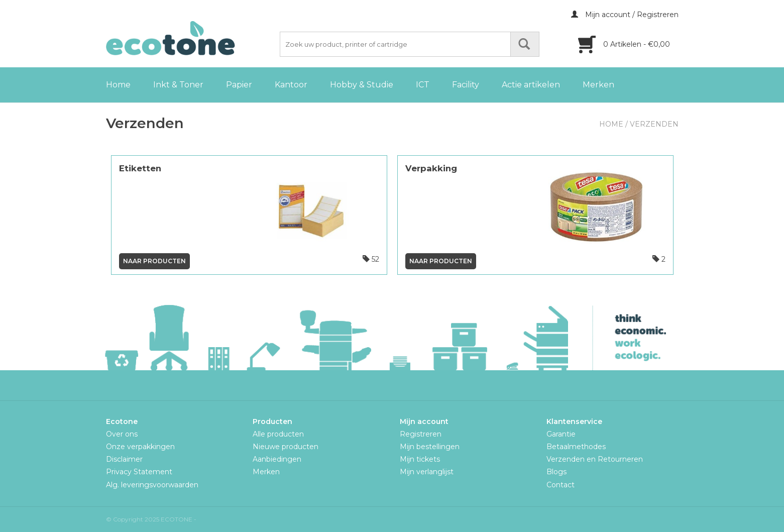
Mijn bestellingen (430, 447)
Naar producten (154, 261)
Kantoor (291, 85)
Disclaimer (124, 459)
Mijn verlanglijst (427, 472)
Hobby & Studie (362, 85)
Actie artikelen (531, 85)
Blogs (556, 472)
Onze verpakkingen (140, 447)
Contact (561, 485)
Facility (466, 85)
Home (118, 85)
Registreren (421, 434)
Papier (239, 85)
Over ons (122, 434)
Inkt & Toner (178, 85)
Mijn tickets (420, 459)
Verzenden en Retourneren (595, 459)
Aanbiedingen (277, 459)
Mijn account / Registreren (625, 15)
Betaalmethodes (576, 447)
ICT (423, 85)
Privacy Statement (139, 472)
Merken (598, 85)
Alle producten (278, 434)
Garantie (561, 434)
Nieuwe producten (286, 447)
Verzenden (654, 124)
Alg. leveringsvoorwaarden (152, 485)
